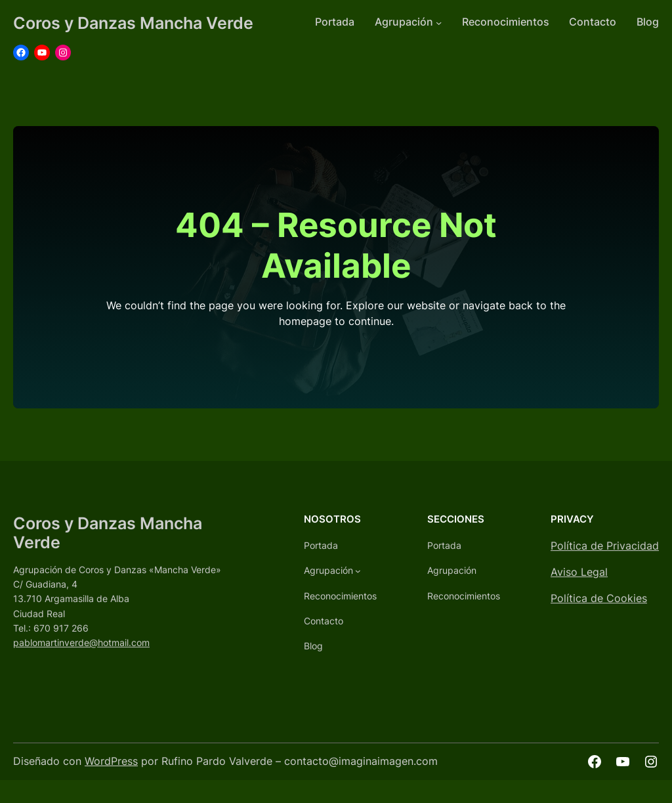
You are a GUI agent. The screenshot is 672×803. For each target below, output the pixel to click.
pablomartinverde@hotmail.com (81, 650)
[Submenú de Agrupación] (439, 23)
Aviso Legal (579, 580)
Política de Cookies (599, 606)
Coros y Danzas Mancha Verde (133, 23)
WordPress (111, 761)
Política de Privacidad (605, 554)
